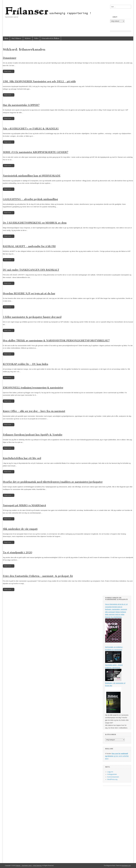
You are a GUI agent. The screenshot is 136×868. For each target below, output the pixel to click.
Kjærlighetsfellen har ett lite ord (22, 458)
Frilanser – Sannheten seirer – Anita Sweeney (29, 866)
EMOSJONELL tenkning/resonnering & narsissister (33, 388)
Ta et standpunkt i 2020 (18, 552)
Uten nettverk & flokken (50, 38)
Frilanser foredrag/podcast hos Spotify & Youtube (33, 435)
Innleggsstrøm (112, 774)
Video (36, 38)
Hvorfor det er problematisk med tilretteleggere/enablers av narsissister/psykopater (53, 482)
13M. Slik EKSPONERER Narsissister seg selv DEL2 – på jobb (39, 81)
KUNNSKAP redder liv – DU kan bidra (25, 364)
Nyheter (28, 38)
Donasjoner (10, 58)
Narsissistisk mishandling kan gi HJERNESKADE (32, 176)
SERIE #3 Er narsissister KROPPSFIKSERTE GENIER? (36, 152)
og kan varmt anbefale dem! (117, 756)
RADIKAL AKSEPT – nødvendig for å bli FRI (29, 246)
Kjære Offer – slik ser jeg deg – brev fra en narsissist (34, 411)
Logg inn (110, 772)
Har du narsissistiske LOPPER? (21, 105)
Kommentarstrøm (113, 777)
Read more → (9, 71)
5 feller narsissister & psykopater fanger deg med (32, 317)
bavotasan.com (126, 866)
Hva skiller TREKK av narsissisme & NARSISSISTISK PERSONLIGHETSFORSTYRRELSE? (56, 341)
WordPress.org (112, 779)
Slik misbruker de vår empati (20, 529)
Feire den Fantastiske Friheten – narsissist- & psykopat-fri (38, 576)
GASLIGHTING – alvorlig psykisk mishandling (30, 199)
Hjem (6, 38)
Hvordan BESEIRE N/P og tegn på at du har (29, 293)
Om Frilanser (16, 38)
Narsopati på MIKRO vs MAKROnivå (24, 505)
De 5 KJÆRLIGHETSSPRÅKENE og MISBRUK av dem (35, 223)
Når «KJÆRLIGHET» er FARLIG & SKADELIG (31, 129)
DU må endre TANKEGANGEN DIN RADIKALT (31, 270)
